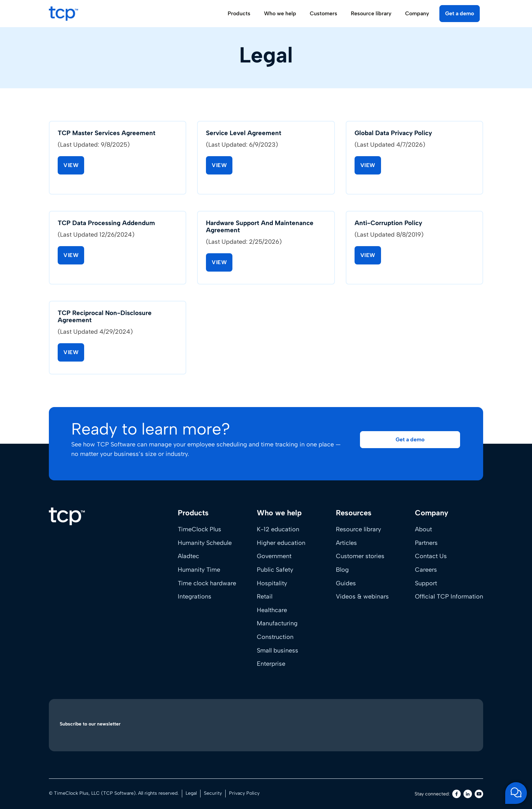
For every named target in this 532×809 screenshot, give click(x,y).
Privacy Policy (244, 793)
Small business (278, 650)
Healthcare (272, 610)
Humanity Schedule (205, 543)
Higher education (281, 543)
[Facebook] (457, 794)
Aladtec (188, 556)
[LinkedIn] (468, 794)
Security (213, 793)
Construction (275, 637)
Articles (346, 543)
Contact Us (431, 556)
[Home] (67, 516)
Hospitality (272, 583)
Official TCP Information (449, 596)
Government (274, 556)
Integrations (195, 596)
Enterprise (271, 664)
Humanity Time (199, 570)
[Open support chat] (516, 793)
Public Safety (275, 570)
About (423, 529)
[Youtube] (479, 794)
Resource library (358, 529)
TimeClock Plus (199, 529)
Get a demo (460, 13)
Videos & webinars (362, 596)
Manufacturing (277, 623)
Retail (265, 596)
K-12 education (278, 529)
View (71, 166)
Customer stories (360, 556)
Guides (346, 583)
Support (426, 583)
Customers (324, 13)
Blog (342, 570)
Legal (191, 793)
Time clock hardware (207, 583)
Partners (426, 543)
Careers (426, 570)
